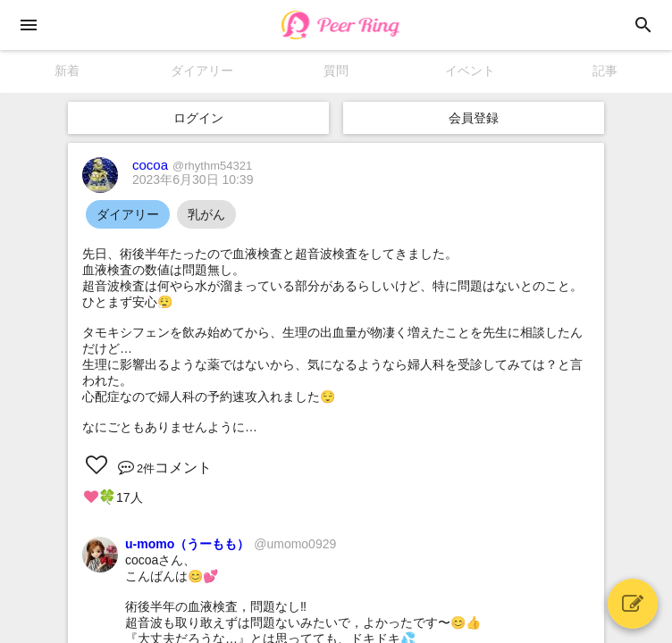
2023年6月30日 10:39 (193, 180)
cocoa (192, 165)
